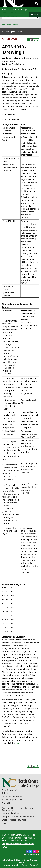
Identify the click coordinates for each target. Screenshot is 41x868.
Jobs (4, 823)
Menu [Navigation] (35, 14)
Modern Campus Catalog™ (26, 865)
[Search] (37, 4)
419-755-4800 (23, 841)
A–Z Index (7, 803)
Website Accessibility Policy (14, 820)
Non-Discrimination (11, 790)
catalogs (9, 860)
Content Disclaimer (11, 813)
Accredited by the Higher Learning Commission (18, 809)
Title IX (5, 793)
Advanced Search (10, 25)
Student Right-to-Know (12, 800)
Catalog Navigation (14, 32)
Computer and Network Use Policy (18, 817)
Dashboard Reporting (12, 796)
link (17, 743)
